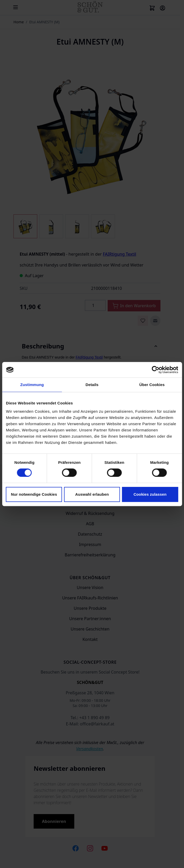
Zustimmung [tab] (32, 385)
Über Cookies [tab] (152, 385)
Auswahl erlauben (92, 494)
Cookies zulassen (150, 494)
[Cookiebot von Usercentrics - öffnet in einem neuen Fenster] (155, 370)
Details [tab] (92, 385)
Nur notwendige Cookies (34, 494)
